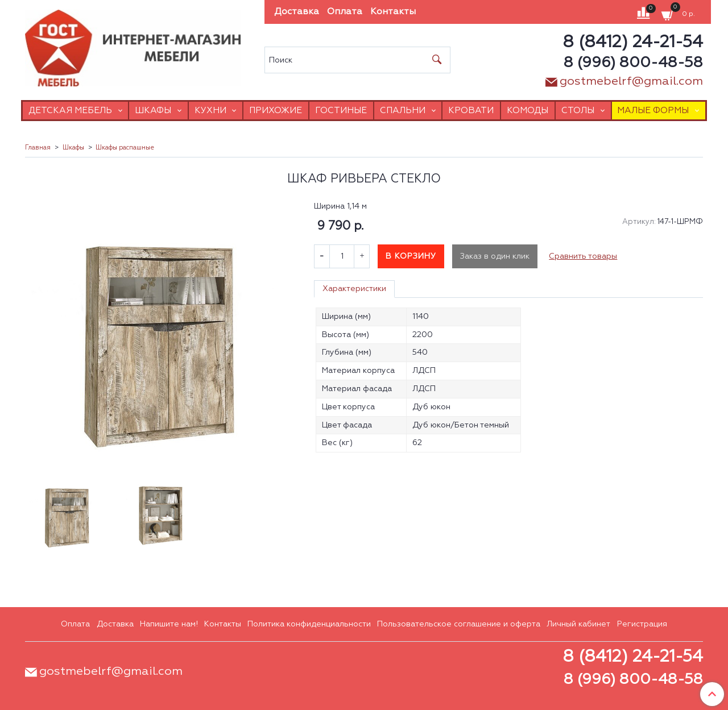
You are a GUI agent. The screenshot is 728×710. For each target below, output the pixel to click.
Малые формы (653, 111)
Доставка (297, 12)
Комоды (528, 111)
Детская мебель (70, 111)
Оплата (345, 12)
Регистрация (642, 624)
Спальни (403, 111)
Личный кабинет (578, 624)
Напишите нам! (169, 624)
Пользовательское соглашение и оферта (459, 624)
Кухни (210, 111)
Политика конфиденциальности (309, 624)
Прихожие (276, 111)
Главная (38, 148)
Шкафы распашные (125, 148)
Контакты (393, 12)
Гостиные (341, 111)
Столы (578, 111)
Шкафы (153, 111)
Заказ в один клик (495, 256)
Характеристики (354, 289)
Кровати (471, 111)
